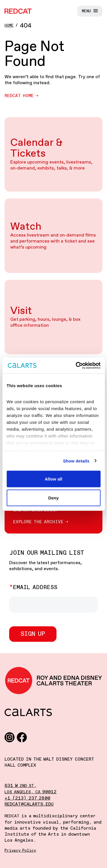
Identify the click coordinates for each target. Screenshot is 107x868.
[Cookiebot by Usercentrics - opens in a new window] (76, 365)
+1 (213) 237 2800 (27, 798)
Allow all (54, 479)
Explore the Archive (38, 522)
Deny (53, 498)
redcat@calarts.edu (29, 804)
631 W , (21, 786)
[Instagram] (10, 737)
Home (9, 26)
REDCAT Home (19, 96)
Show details (76, 461)
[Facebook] (22, 737)
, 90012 (31, 792)
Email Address (35, 587)
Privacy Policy (20, 851)
